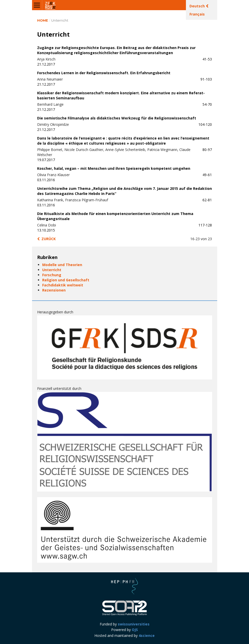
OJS (135, 630)
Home (43, 20)
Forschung (52, 275)
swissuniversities (134, 624)
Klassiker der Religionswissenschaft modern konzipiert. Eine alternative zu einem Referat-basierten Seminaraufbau (121, 95)
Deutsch (198, 6)
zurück (49, 239)
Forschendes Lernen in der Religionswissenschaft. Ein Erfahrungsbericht (104, 73)
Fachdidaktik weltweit (63, 285)
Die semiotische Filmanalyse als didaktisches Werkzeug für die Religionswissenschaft (117, 118)
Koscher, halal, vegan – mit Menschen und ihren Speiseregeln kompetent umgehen (114, 168)
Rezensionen (54, 290)
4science (147, 635)
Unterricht (52, 270)
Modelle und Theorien (62, 265)
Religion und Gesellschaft (66, 280)
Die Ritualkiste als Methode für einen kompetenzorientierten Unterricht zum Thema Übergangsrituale (115, 216)
